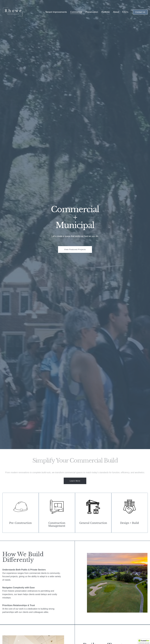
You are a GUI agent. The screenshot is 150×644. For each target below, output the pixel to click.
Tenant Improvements (56, 12)
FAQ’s (125, 12)
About (116, 12)
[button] (144, 641)
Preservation (92, 12)
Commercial (76, 12)
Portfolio (106, 12)
